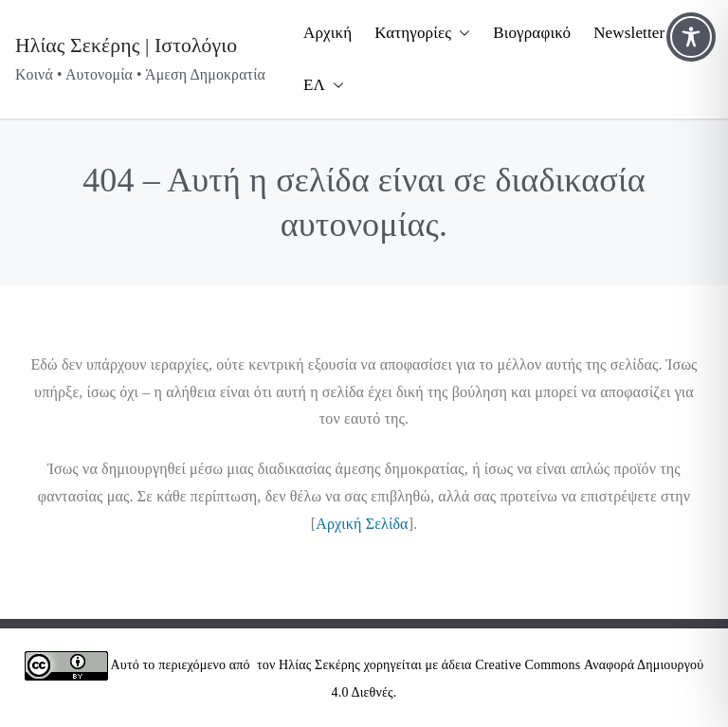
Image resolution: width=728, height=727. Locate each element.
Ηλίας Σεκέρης (319, 665)
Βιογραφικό (532, 33)
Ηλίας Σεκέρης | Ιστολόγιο (126, 45)
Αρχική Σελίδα (362, 524)
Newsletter (629, 33)
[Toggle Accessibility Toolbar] (691, 37)
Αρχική (328, 33)
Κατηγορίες (422, 34)
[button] (461, 34)
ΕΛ (324, 86)
